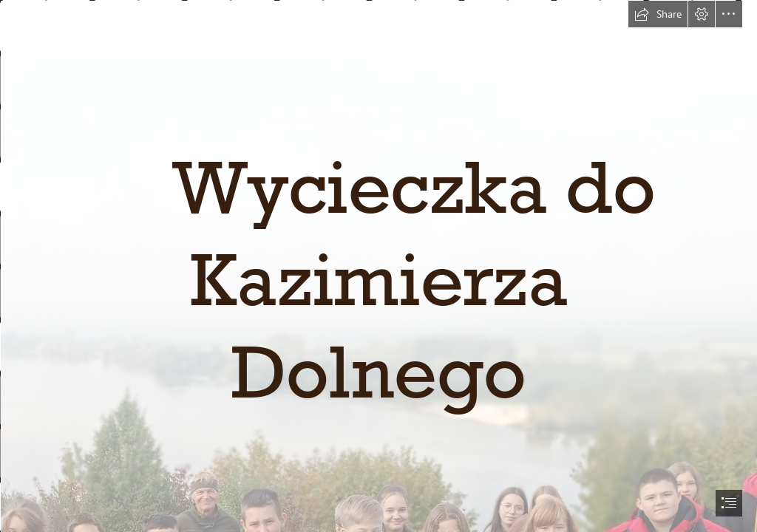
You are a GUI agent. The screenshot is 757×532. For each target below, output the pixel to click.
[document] (378, 266)
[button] (658, 14)
